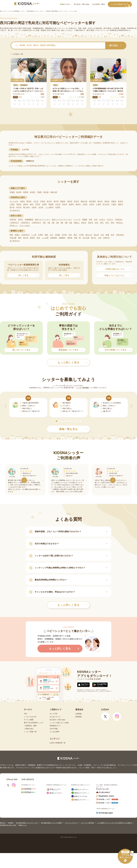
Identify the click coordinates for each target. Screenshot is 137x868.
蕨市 (32, 204)
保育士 (21, 220)
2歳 (53, 223)
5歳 (66, 223)
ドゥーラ (77, 220)
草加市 (19, 204)
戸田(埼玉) (120, 235)
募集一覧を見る (73, 429)
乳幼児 (91, 223)
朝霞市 (51, 204)
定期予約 (13, 220)
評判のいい (14, 226)
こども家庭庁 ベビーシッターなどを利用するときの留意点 (114, 823)
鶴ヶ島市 (27, 207)
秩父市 (49, 201)
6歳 (71, 223)
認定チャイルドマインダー (62, 220)
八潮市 (99, 204)
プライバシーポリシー (71, 823)
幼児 (97, 223)
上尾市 (12, 204)
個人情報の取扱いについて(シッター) (27, 823)
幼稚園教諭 (29, 220)
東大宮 (26, 238)
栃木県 (19, 192)
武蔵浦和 (54, 238)
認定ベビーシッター (43, 220)
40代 (113, 223)
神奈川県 (54, 192)
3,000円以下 (36, 223)
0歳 (44, 223)
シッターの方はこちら (121, 4)
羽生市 (107, 201)
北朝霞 (57, 235)
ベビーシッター (63, 28)
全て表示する (15, 210)
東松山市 (84, 201)
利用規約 (11, 823)
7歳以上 (77, 223)
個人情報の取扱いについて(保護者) (52, 823)
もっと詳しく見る (72, 605)
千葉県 (39, 192)
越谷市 (26, 204)
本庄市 (76, 201)
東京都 (46, 192)
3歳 (57, 223)
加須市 (70, 201)
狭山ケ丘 (89, 235)
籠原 (46, 235)
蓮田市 (121, 204)
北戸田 (64, 235)
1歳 (49, 223)
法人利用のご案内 (99, 4)
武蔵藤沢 (62, 238)
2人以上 (102, 220)
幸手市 (19, 207)
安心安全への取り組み (82, 4)
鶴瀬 (107, 235)
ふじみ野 (45, 238)
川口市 (36, 201)
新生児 (84, 223)
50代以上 (120, 223)
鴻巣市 (114, 201)
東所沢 (32, 238)
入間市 (44, 204)
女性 (96, 220)
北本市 (92, 204)
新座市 (71, 204)
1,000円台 (118, 220)
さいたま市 (14, 201)
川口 (52, 235)
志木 (102, 235)
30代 (107, 223)
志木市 (58, 204)
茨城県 (12, 192)
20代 (102, 223)
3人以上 (110, 220)
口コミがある (25, 226)
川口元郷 (86, 238)
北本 (70, 235)
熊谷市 (29, 201)
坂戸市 (12, 207)
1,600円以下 (14, 223)
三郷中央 (106, 238)
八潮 (99, 238)
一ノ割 (34, 235)
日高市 (34, 207)
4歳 (62, 223)
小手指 (81, 235)
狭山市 (100, 201)
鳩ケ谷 (93, 238)
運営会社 (3, 823)
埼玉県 (32, 192)
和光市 (65, 204)
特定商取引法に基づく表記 (8, 825)
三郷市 (114, 204)
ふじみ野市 (49, 207)
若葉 (76, 238)
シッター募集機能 (83, 388)
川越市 (22, 201)
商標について (23, 825)
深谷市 (120, 201)
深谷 (38, 238)
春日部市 (93, 201)
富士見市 (106, 204)
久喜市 (85, 204)
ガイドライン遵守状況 (87, 823)
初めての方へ (65, 4)
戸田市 (38, 204)
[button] (57, 421)
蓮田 (20, 238)
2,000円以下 (25, 223)
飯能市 (63, 201)
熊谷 (75, 235)
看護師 (85, 220)
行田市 (43, 201)
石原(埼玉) (26, 235)
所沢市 (56, 201)
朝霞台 (17, 235)
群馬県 (26, 192)
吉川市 (41, 207)
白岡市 (58, 207)
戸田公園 (13, 238)
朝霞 (11, 235)
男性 (91, 220)
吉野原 (70, 238)
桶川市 (78, 204)
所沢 (113, 235)
